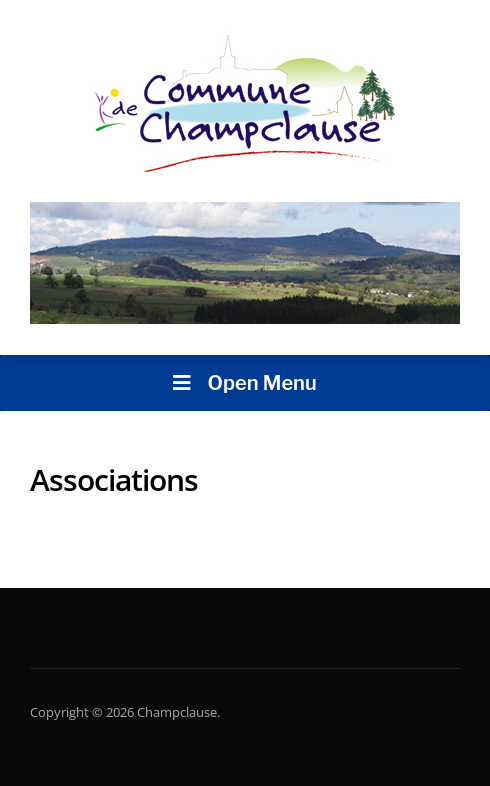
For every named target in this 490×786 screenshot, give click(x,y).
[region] (245, 263)
